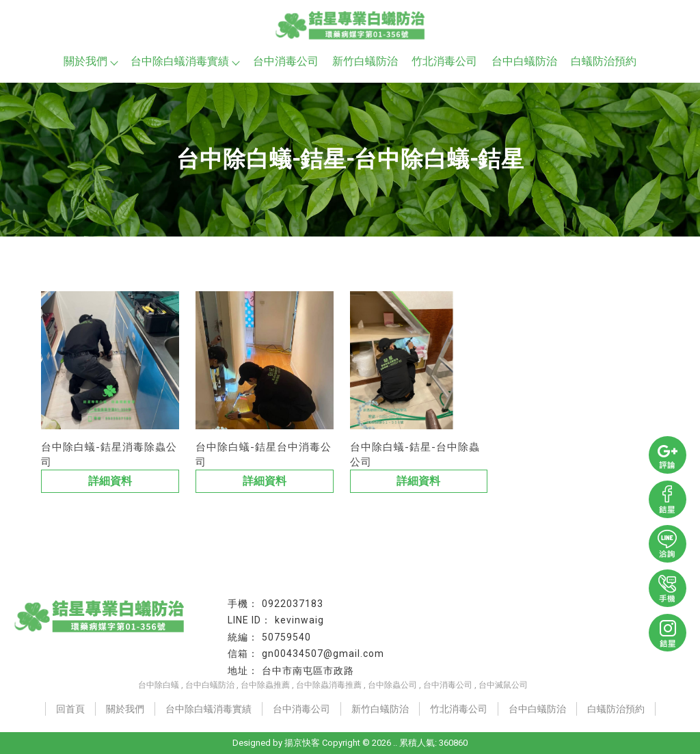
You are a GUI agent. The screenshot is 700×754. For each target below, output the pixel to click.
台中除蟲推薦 (265, 685)
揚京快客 (302, 743)
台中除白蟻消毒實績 (185, 61)
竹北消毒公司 (444, 61)
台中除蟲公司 (392, 685)
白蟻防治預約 (604, 61)
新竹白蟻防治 (365, 61)
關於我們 (90, 61)
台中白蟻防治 (524, 61)
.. (395, 743)
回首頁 (70, 709)
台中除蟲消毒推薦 (329, 685)
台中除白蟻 (159, 685)
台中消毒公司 (286, 61)
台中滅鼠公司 (503, 685)
